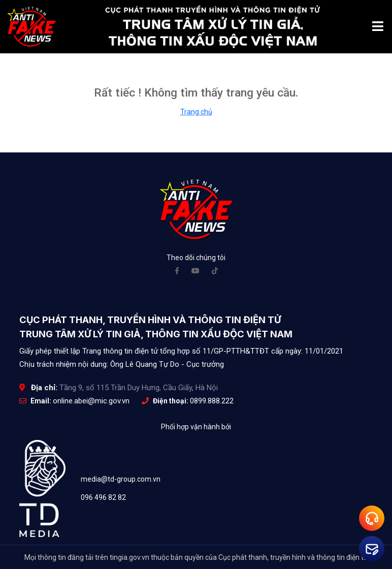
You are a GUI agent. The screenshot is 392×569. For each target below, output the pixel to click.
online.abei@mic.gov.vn (91, 401)
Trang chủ (196, 112)
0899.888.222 (212, 401)
